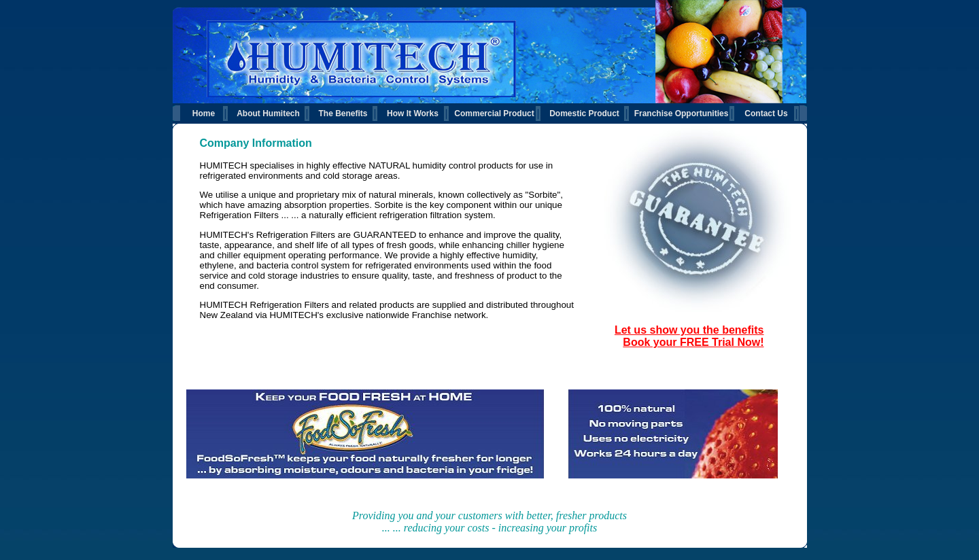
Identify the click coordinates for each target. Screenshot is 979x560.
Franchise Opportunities (682, 113)
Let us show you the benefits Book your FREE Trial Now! (689, 336)
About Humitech (268, 113)
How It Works (413, 113)
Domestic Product (584, 113)
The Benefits (343, 113)
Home (204, 113)
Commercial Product (494, 113)
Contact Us (766, 113)
